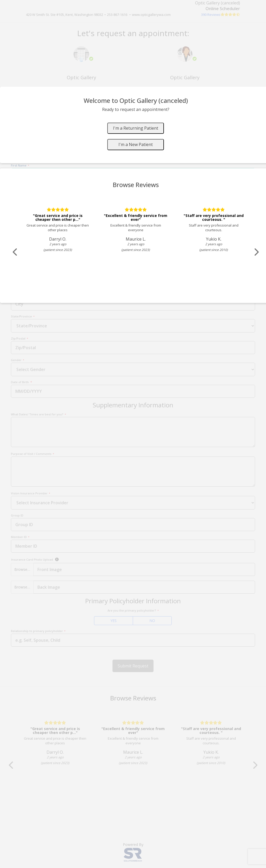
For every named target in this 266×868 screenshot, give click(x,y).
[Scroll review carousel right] (257, 252)
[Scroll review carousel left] (16, 252)
